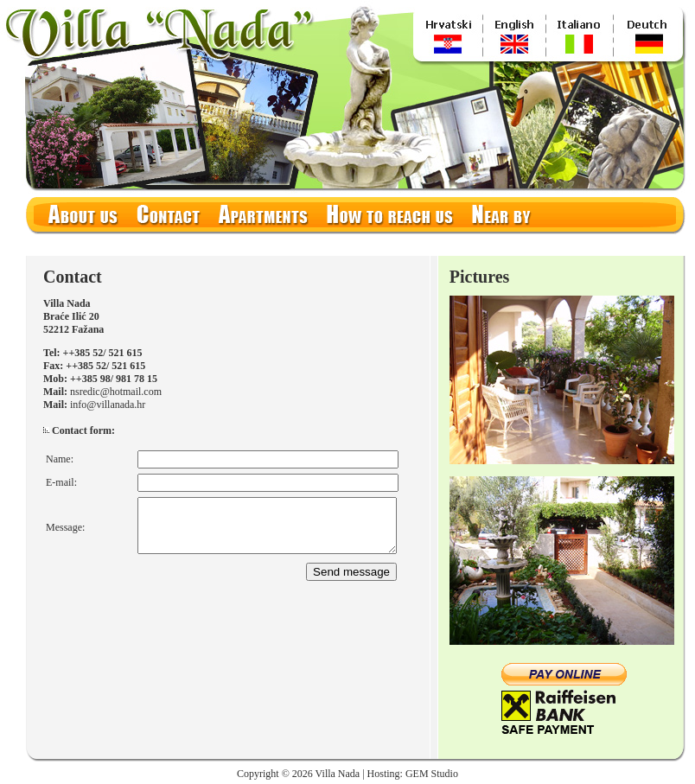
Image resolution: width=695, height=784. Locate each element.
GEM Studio (432, 774)
